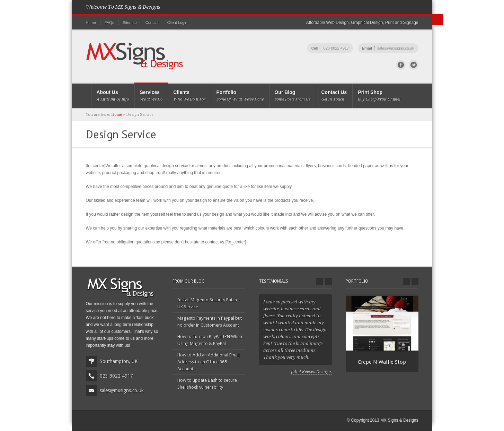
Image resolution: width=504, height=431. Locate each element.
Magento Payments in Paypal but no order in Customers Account (210, 322)
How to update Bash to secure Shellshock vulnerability (207, 384)
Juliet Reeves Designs (311, 372)
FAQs (109, 23)
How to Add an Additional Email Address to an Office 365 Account (209, 362)
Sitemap (130, 23)
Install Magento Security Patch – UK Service (209, 303)
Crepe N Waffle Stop (382, 362)
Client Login (177, 23)
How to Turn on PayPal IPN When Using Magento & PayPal (210, 340)
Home (91, 23)
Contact (152, 23)
